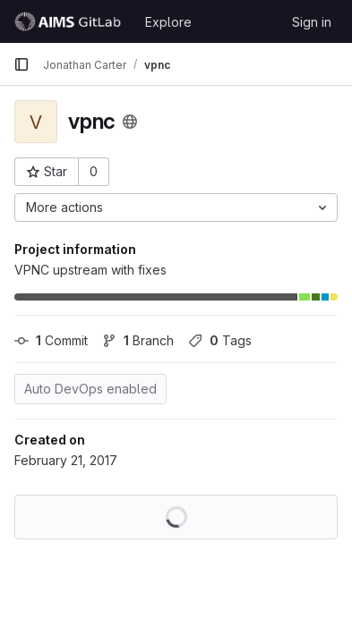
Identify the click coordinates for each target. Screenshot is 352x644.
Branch (138, 340)
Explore (168, 22)
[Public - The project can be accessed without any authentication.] (130, 122)
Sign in (312, 22)
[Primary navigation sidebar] (21, 64)
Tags (220, 340)
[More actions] (176, 208)
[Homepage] (70, 21)
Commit (51, 340)
